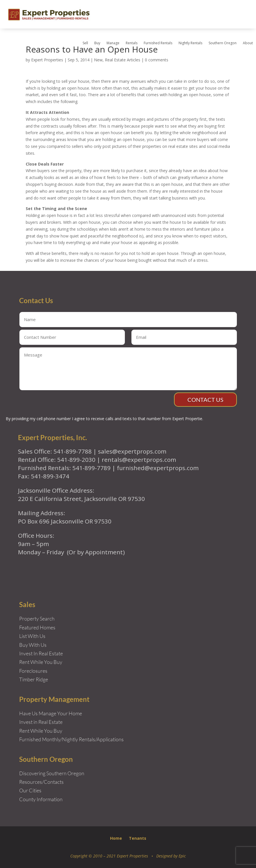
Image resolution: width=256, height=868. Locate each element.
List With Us (32, 636)
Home (116, 838)
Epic (182, 856)
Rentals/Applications (101, 739)
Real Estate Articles (123, 60)
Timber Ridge (34, 679)
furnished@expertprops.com (158, 468)
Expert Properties (47, 60)
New (98, 60)
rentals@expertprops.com (139, 460)
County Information (41, 799)
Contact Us (205, 400)
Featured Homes (37, 627)
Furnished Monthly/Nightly (49, 739)
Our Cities (30, 790)
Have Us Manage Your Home (51, 713)
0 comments (157, 60)
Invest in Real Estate (41, 722)
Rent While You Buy (41, 731)
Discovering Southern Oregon (52, 773)
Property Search (37, 619)
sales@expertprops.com (132, 451)
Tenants (138, 838)
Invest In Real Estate (41, 653)
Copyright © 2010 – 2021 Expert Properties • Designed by (124, 856)
